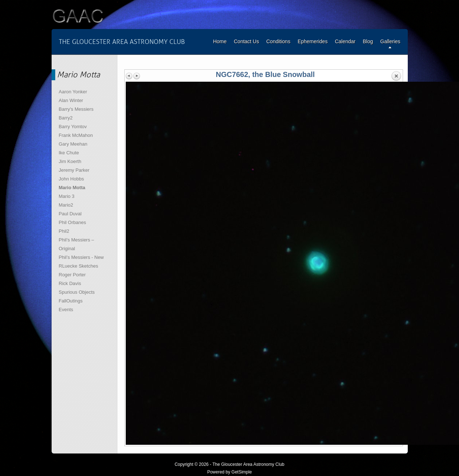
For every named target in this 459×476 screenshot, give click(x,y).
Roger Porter (72, 275)
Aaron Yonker (73, 92)
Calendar (345, 41)
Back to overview (396, 76)
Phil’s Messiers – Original (76, 244)
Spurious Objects (77, 292)
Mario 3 (67, 196)
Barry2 (66, 118)
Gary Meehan (73, 144)
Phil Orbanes (73, 222)
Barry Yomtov (73, 127)
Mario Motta (72, 188)
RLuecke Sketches (78, 266)
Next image (137, 76)
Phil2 (64, 231)
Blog (368, 41)
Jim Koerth (70, 161)
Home (220, 41)
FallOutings (71, 301)
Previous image (129, 76)
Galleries (390, 41)
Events (66, 310)
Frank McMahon (76, 135)
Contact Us (246, 41)
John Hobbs (71, 179)
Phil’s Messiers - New (81, 257)
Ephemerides (313, 41)
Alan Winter (71, 100)
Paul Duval (70, 214)
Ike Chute (69, 153)
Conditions (278, 41)
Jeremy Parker (74, 170)
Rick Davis (70, 283)
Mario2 (66, 205)
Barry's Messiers (76, 109)
